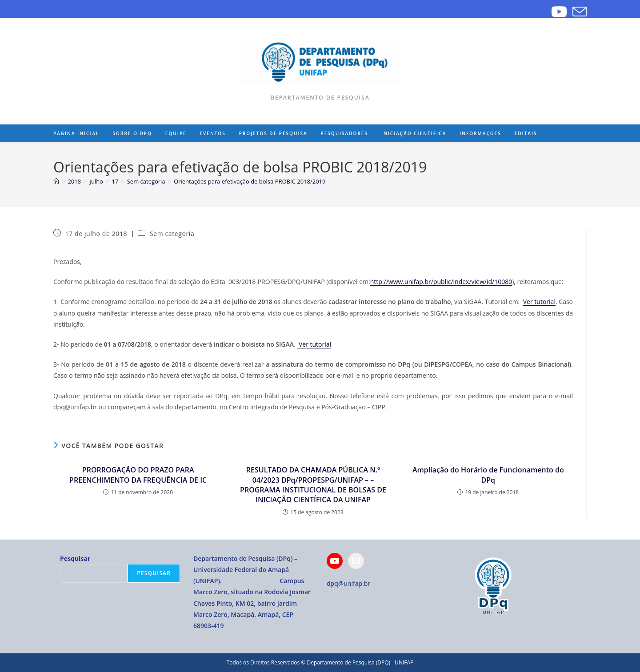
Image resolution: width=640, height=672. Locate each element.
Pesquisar (75, 558)
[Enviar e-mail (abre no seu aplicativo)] (578, 12)
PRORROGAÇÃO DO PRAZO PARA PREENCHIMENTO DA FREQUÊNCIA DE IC (138, 475)
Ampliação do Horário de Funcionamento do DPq (488, 475)
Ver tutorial (539, 302)
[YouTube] (559, 12)
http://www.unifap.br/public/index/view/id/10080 (441, 282)
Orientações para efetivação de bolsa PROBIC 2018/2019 (250, 181)
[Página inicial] (56, 181)
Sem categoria (172, 234)
